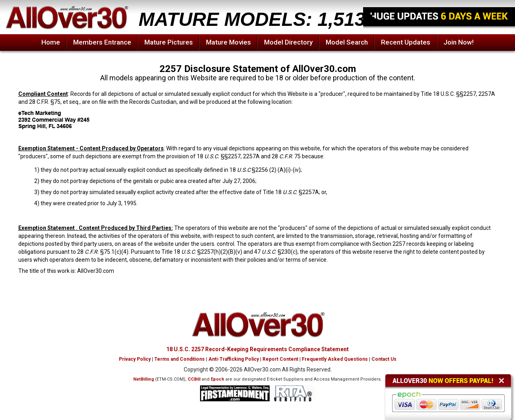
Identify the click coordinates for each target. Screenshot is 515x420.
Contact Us (384, 359)
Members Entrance (102, 42)
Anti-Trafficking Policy (234, 359)
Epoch (218, 379)
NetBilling (144, 379)
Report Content (280, 359)
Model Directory (288, 42)
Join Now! (459, 42)
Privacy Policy (135, 359)
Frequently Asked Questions (335, 359)
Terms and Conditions (180, 359)
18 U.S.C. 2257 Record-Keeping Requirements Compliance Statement (257, 349)
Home (51, 42)
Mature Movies (228, 42)
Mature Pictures (169, 42)
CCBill (194, 379)
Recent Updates (406, 42)
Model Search (347, 42)
